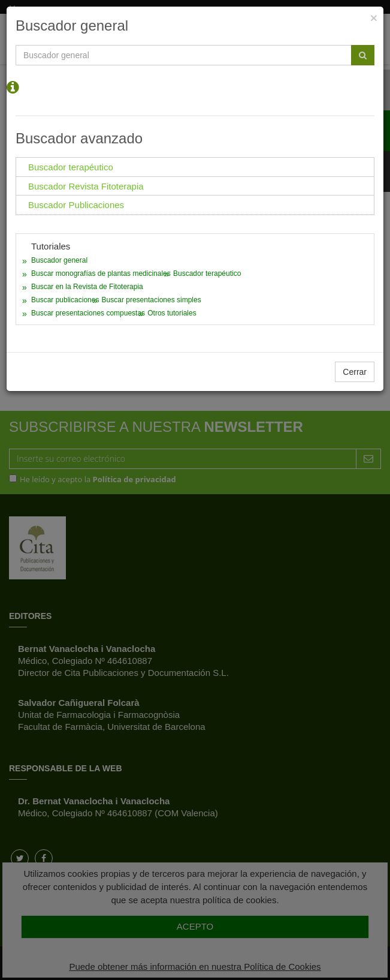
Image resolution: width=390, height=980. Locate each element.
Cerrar (355, 372)
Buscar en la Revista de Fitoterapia (87, 287)
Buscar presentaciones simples (152, 300)
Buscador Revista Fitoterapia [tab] (86, 186)
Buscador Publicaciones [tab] (76, 205)
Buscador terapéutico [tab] (71, 167)
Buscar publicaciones (65, 300)
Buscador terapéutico (207, 273)
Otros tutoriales (172, 313)
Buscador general (59, 260)
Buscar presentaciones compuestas (88, 313)
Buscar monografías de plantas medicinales (101, 273)
